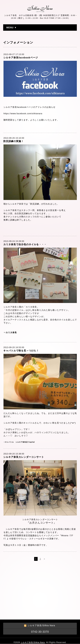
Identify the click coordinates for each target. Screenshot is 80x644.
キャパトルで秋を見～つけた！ (21, 351)
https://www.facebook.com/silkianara (23, 113)
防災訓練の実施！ (13, 141)
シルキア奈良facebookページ (21, 58)
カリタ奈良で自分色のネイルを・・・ (25, 244)
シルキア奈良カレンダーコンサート (24, 457)
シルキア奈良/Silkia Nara (33, 642)
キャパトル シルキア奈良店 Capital (20, 442)
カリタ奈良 (11, 332)
